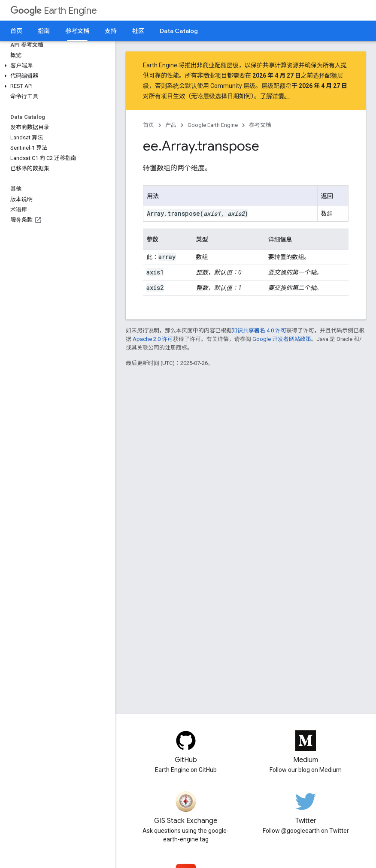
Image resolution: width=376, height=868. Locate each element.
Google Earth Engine (213, 125)
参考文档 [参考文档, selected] (77, 31)
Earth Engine (54, 11)
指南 (44, 31)
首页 (16, 31)
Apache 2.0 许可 (153, 339)
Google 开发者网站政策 (282, 339)
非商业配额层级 (218, 65)
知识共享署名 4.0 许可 (259, 330)
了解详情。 (275, 96)
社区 (138, 31)
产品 (171, 125)
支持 (111, 31)
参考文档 (260, 125)
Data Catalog (179, 31)
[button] (56, 66)
